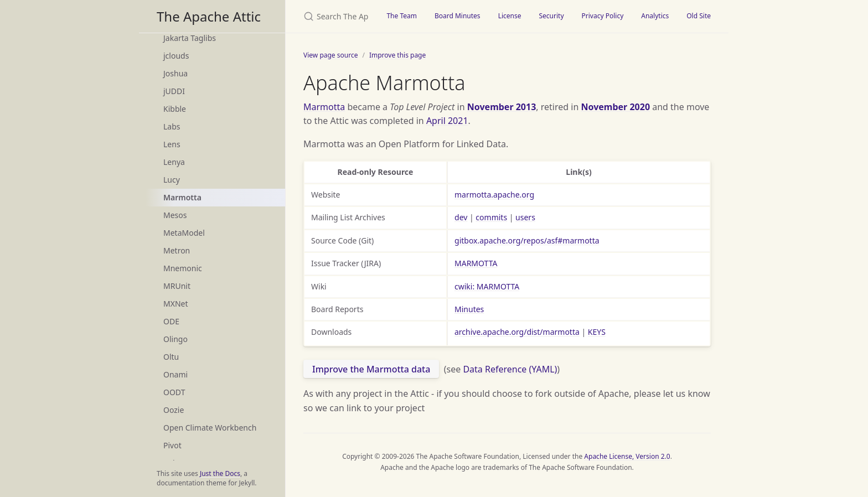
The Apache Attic (209, 16)
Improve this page (397, 55)
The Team (402, 16)
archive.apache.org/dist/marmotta (517, 332)
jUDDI (174, 91)
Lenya (174, 162)
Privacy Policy (603, 16)
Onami (175, 374)
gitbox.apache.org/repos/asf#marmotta (527, 240)
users (525, 217)
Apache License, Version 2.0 (627, 456)
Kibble (175, 109)
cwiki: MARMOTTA (487, 286)
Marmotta (182, 197)
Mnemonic (183, 268)
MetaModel (184, 233)
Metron (177, 250)
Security (551, 16)
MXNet (176, 304)
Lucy (172, 180)
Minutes (469, 309)
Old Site (699, 16)
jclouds (176, 56)
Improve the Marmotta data (371, 369)
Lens (172, 144)
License (510, 16)
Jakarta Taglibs (190, 38)
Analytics (655, 16)
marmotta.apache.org (494, 195)
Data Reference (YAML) (510, 369)
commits (491, 217)
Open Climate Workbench (210, 428)
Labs (172, 126)
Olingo (175, 339)
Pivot (172, 445)
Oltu (171, 357)
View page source (330, 55)
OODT (174, 392)
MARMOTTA (476, 263)
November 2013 (502, 107)
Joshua (175, 73)
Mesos (175, 215)
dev (461, 217)
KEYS (597, 332)
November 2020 (615, 107)
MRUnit (177, 286)
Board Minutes (458, 16)
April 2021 (447, 121)
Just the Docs (220, 473)
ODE (171, 321)
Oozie (174, 410)
